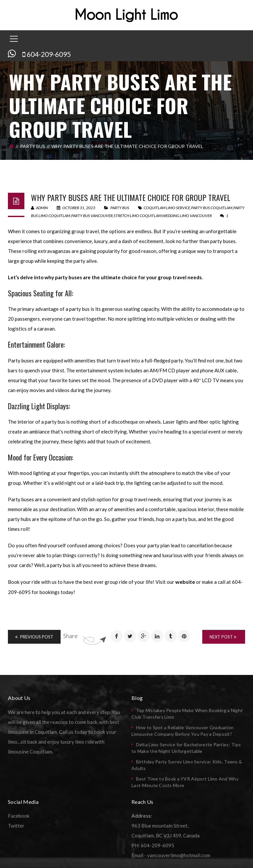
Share (70, 636)
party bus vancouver (92, 216)
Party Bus (33, 146)
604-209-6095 (49, 54)
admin (39, 208)
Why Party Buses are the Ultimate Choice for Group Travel (131, 197)
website (185, 582)
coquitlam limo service (167, 208)
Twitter (16, 826)
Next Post (223, 637)
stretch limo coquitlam (138, 216)
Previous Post (34, 637)
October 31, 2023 (76, 208)
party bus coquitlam (212, 208)
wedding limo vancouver (187, 216)
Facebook (19, 816)
